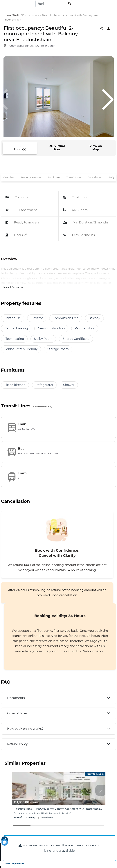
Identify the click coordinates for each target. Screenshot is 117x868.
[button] (101, 790)
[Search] (54, 4)
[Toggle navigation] (110, 4)
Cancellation (95, 177)
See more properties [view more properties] (15, 864)
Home (7, 15)
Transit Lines (74, 177)
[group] (59, 798)
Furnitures (54, 177)
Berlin (17, 15)
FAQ (111, 177)
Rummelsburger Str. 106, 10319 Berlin (31, 46)
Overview (9, 177)
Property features (31, 177)
